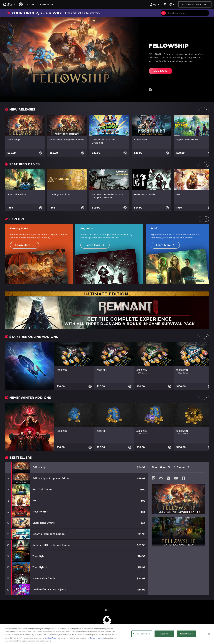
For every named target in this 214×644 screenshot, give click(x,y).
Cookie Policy (51, 639)
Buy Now (161, 71)
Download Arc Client (195, 4)
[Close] (209, 635)
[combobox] (187, 13)
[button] (9, 4)
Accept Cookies (186, 635)
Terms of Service (97, 639)
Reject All (164, 635)
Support (46, 4)
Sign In (155, 4)
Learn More (25, 245)
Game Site (167, 467)
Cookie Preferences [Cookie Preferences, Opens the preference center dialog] (142, 635)
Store (31, 4)
